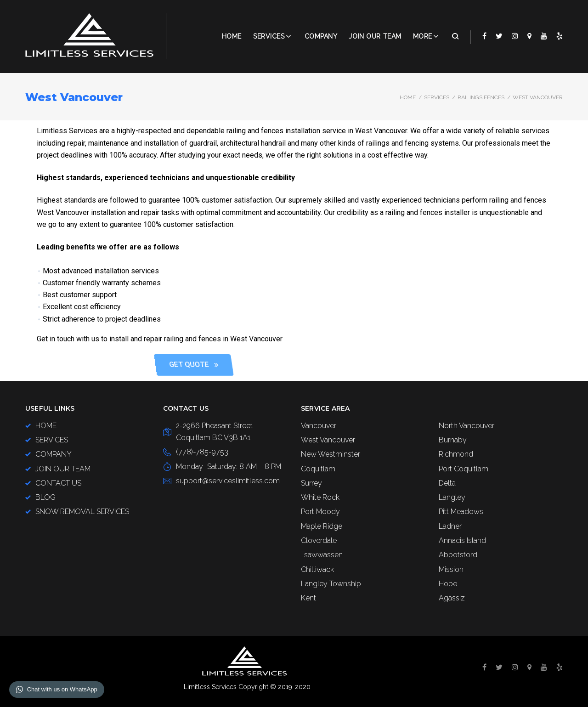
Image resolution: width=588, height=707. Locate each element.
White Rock (320, 497)
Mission (451, 569)
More (423, 36)
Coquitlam (318, 469)
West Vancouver (328, 440)
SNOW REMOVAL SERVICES (82, 512)
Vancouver (319, 426)
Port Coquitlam (464, 469)
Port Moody (320, 512)
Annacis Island (462, 540)
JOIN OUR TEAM (375, 36)
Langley (452, 497)
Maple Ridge (322, 526)
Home (232, 36)
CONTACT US (58, 483)
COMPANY (321, 36)
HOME (46, 426)
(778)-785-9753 (202, 452)
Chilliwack (317, 569)
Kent (308, 598)
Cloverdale (319, 540)
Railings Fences (481, 97)
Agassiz (452, 598)
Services (269, 36)
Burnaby (453, 440)
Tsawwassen (322, 555)
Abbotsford (458, 555)
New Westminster (331, 454)
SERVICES (437, 97)
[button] (395, 365)
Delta (447, 483)
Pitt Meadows (461, 512)
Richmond (456, 454)
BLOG (45, 497)
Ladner (450, 526)
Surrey (311, 483)
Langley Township (331, 584)
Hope (448, 584)
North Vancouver (466, 426)
